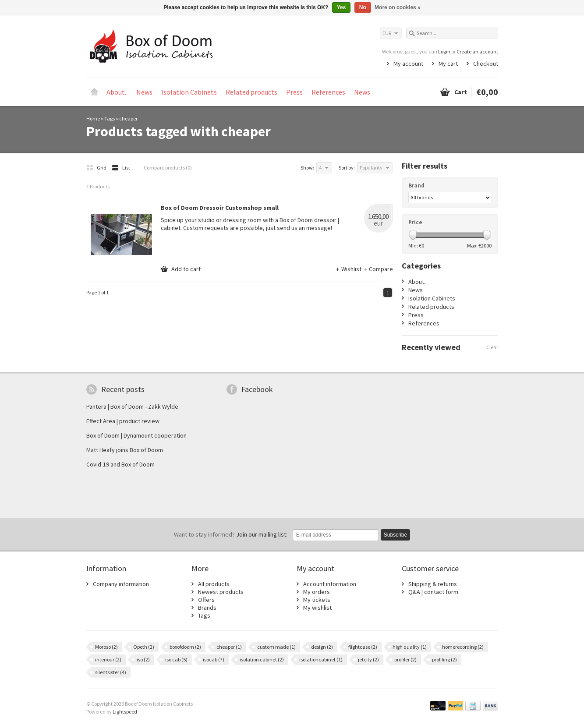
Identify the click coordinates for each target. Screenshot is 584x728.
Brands (207, 608)
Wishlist (349, 269)
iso (143, 659)
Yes (342, 7)
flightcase (363, 647)
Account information (330, 584)
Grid (97, 168)
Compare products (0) (168, 168)
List (121, 168)
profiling (444, 659)
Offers (206, 600)
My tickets (317, 600)
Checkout (486, 64)
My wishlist (317, 608)
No (363, 7)
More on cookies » (398, 7)
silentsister (111, 672)
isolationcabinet (321, 659)
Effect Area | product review (123, 421)
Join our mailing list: (231, 534)
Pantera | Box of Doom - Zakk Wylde (132, 406)
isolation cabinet (262, 659)
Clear (492, 347)
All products (214, 584)
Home (94, 92)
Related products (251, 92)
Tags (110, 118)
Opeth (144, 647)
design (322, 647)
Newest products (221, 592)
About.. (117, 92)
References (328, 92)
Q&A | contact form (433, 592)
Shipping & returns (433, 584)
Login (444, 51)
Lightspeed (125, 712)
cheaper (128, 118)
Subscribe (395, 535)
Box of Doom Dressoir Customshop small (220, 208)
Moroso (106, 647)
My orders (317, 592)
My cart (448, 64)
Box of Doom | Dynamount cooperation (136, 435)
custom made (276, 647)
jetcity (368, 659)
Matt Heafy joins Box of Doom (125, 450)
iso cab (176, 659)
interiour (108, 659)
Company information (121, 584)
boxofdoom (185, 647)
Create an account (477, 51)
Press (294, 92)
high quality (410, 647)
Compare (378, 269)
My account (408, 64)
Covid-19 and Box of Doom (120, 464)
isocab (214, 659)
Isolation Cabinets (189, 92)
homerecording (463, 647)
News (144, 92)
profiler (405, 659)
